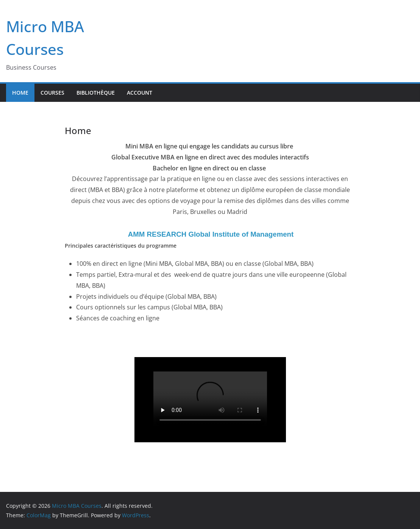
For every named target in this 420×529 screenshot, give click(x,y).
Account (140, 93)
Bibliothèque (96, 93)
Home (20, 93)
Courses (52, 93)
